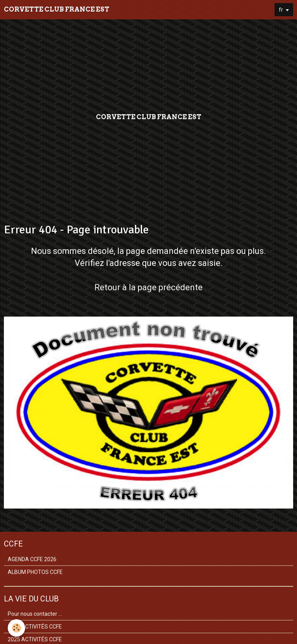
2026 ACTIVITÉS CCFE (35, 627)
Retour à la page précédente (148, 287)
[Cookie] (16, 628)
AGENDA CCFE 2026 (32, 559)
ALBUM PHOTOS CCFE (35, 572)
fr (281, 10)
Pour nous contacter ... (35, 614)
